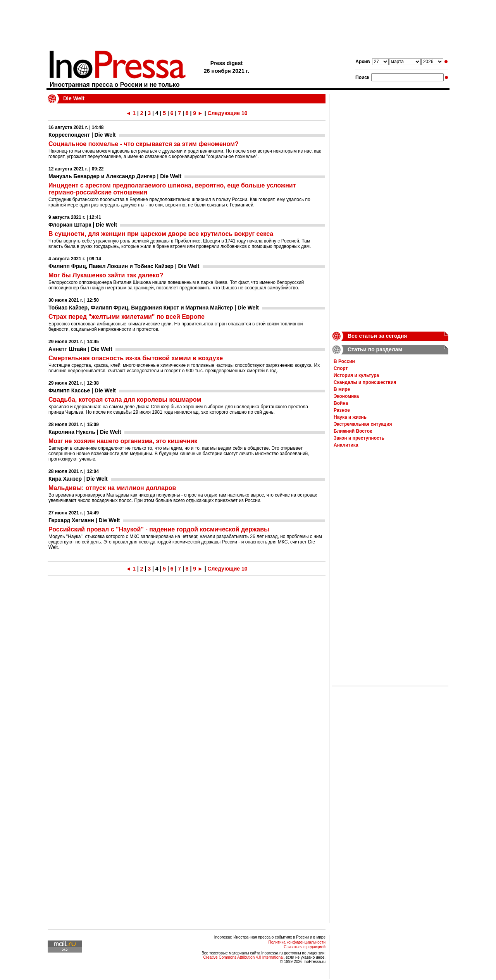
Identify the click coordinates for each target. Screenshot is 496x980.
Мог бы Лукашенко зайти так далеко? (106, 275)
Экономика (346, 396)
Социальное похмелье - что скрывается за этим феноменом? (144, 144)
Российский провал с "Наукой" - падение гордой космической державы (159, 529)
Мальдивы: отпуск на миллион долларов (112, 488)
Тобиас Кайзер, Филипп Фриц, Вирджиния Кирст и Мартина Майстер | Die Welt (154, 308)
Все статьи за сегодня (377, 336)
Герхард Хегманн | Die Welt (84, 520)
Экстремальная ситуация (363, 424)
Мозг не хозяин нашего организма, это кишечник (123, 441)
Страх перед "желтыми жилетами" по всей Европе (127, 317)
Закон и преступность (359, 438)
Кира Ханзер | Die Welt (78, 479)
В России (344, 361)
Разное (342, 410)
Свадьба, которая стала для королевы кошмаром (125, 400)
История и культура (356, 375)
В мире (342, 389)
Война (341, 403)
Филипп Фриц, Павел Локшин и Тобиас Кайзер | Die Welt (124, 266)
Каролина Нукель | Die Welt (85, 432)
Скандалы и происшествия (365, 382)
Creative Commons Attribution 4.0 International (243, 957)
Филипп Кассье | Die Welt (82, 390)
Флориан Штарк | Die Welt (83, 225)
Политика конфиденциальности (297, 942)
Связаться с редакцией (305, 947)
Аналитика (346, 445)
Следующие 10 (227, 113)
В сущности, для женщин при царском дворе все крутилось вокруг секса (161, 234)
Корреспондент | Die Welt (82, 135)
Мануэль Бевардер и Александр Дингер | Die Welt (115, 176)
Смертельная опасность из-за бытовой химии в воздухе (136, 358)
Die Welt (74, 98)
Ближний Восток (353, 431)
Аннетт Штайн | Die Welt (80, 349)
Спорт (341, 368)
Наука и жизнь (350, 417)
